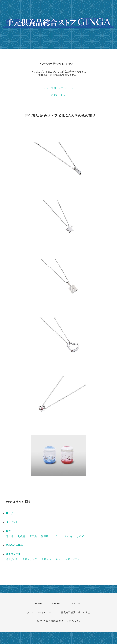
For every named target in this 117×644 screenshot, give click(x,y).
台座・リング (30, 559)
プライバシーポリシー (39, 612)
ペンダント (12, 522)
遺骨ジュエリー (14, 554)
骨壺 (8, 531)
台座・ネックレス (51, 559)
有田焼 (33, 536)
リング (10, 513)
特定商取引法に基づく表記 (76, 612)
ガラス (57, 536)
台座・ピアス (73, 559)
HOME (38, 604)
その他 (68, 536)
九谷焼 (21, 536)
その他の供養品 (14, 545)
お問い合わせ (58, 95)
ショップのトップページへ (58, 88)
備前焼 (10, 536)
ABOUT (56, 604)
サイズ (80, 536)
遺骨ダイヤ (12, 559)
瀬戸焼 (45, 536)
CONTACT (77, 604)
